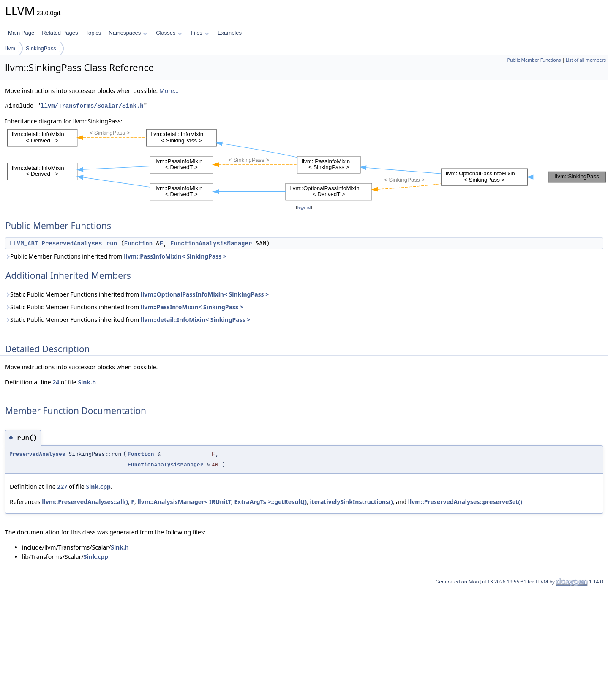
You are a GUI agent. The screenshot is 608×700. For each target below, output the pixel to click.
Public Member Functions (534, 60)
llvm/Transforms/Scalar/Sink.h (92, 106)
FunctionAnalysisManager (211, 243)
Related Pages (60, 33)
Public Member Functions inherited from (116, 256)
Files (200, 33)
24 (56, 382)
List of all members (586, 60)
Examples (230, 33)
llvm (10, 48)
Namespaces (128, 33)
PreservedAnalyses (72, 243)
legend (304, 207)
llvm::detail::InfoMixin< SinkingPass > (195, 320)
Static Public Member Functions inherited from (137, 294)
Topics (93, 33)
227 (62, 486)
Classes (169, 33)
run (112, 243)
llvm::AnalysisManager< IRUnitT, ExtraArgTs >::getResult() (222, 502)
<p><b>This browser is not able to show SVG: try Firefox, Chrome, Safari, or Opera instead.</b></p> (307, 164)
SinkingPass (41, 48)
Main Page (21, 33)
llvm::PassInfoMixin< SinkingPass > (175, 256)
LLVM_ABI (24, 243)
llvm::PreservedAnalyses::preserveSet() (465, 502)
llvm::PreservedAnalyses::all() (85, 502)
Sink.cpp (98, 486)
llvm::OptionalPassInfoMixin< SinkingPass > (205, 294)
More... (169, 91)
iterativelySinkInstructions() (351, 502)
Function (138, 243)
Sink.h (87, 382)
